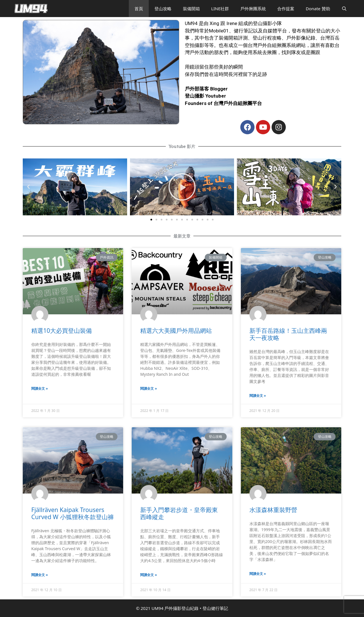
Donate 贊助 (318, 9)
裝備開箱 (191, 9)
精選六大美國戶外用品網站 (176, 331)
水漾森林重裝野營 (273, 510)
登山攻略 (163, 9)
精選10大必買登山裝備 (62, 331)
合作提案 (286, 9)
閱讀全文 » (40, 388)
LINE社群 (220, 9)
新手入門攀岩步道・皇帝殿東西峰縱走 (179, 513)
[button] (151, 220)
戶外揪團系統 (253, 9)
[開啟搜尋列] (344, 9)
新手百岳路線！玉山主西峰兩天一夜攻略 (288, 334)
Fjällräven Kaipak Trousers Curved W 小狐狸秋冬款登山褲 (73, 513)
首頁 (139, 9)
